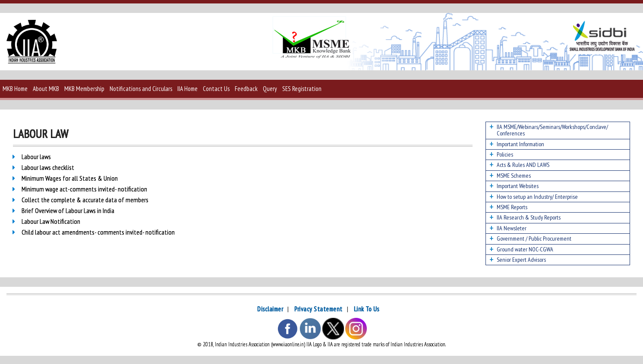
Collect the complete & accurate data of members (85, 200)
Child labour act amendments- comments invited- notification (98, 232)
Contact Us (216, 89)
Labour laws (36, 157)
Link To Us (367, 309)
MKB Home (15, 89)
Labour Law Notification (51, 221)
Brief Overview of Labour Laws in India (68, 210)
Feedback (246, 89)
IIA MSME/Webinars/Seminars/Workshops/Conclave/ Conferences (552, 130)
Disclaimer (270, 309)
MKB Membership (84, 89)
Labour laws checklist (48, 167)
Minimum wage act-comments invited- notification (84, 189)
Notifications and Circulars (141, 89)
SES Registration (302, 89)
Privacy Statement (318, 309)
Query (270, 89)
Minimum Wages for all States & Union (70, 178)
